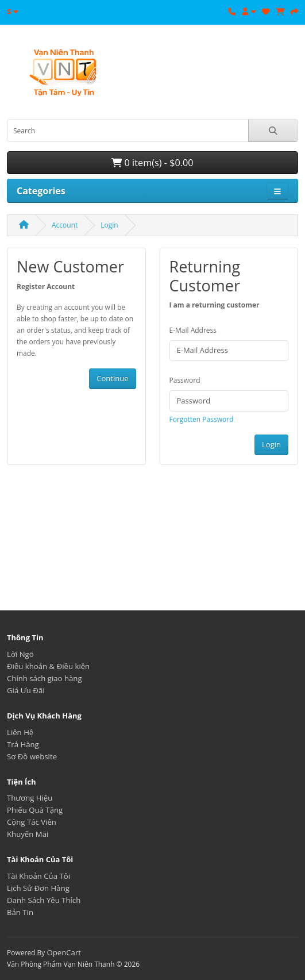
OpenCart (64, 952)
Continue (112, 378)
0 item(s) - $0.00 (152, 163)
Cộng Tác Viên (32, 822)
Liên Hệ (20, 732)
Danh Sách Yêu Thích (44, 900)
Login (109, 225)
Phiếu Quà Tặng (35, 810)
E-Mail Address (193, 330)
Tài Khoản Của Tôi (38, 876)
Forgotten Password (202, 419)
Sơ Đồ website (32, 756)
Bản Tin (20, 912)
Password (185, 380)
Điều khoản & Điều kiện (48, 666)
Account (65, 225)
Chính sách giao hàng (45, 678)
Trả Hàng (23, 744)
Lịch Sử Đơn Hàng (38, 888)
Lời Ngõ (20, 654)
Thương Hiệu (30, 798)
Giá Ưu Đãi (26, 690)
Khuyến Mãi (28, 834)
